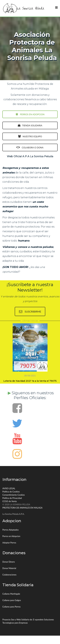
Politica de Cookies (11, 492)
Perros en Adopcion (11, 536)
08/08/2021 (30, 376)
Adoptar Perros (9, 543)
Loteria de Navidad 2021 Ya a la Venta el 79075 (30, 381)
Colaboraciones (9, 575)
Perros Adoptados (10, 530)
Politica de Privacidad (12, 498)
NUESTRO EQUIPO (30, 136)
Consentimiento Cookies (14, 495)
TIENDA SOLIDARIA (30, 125)
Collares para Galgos (12, 600)
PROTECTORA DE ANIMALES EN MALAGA (22, 508)
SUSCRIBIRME (30, 311)
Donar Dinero (9, 562)
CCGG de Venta (10, 501)
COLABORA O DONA (30, 147)
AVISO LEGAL (9, 488)
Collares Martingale (11, 594)
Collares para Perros (12, 607)
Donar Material (9, 568)
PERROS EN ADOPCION (30, 114)
